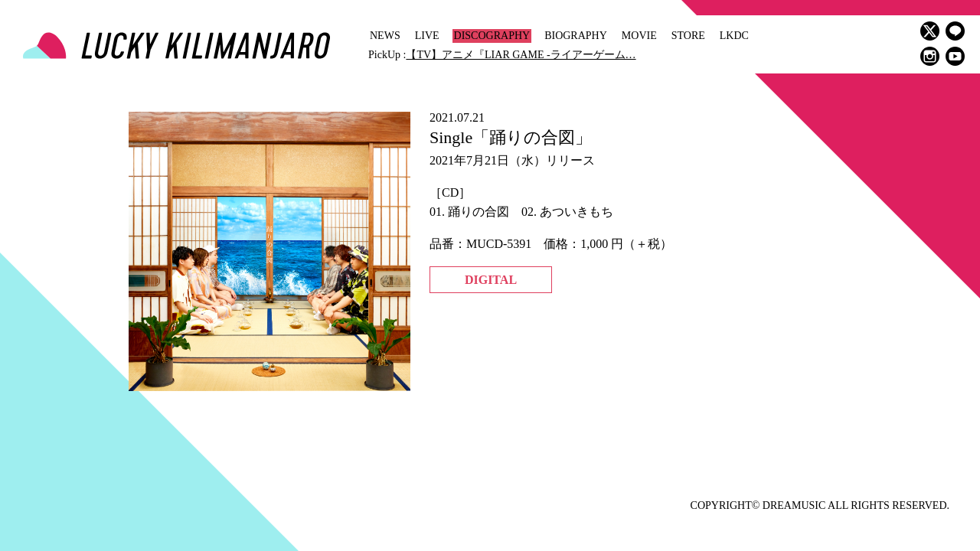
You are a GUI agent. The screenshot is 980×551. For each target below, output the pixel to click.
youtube (955, 56)
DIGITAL (491, 280)
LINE (955, 31)
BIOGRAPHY (576, 36)
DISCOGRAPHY (492, 36)
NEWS (385, 36)
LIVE (427, 36)
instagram (930, 56)
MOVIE (639, 36)
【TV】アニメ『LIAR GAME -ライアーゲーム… (521, 55)
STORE (688, 36)
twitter (930, 31)
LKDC (734, 36)
